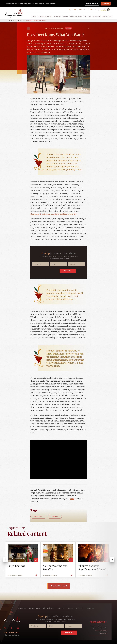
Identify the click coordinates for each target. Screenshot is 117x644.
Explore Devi (107, 17)
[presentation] (47, 271)
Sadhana (57, 17)
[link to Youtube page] (18, 628)
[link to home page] (16, 621)
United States (92, 4)
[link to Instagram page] (5, 628)
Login (104, 9)
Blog (16, 21)
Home (34, 17)
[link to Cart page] (70, 10)
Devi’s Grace (38, 517)
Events (65, 17)
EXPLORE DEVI (59, 586)
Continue (106, 4)
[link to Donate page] (94, 10)
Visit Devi (87, 17)
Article (22, 21)
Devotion (55, 517)
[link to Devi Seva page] (84, 10)
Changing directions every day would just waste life (53, 214)
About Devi (96, 17)
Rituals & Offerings (45, 17)
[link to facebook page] (11, 628)
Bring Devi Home (76, 17)
